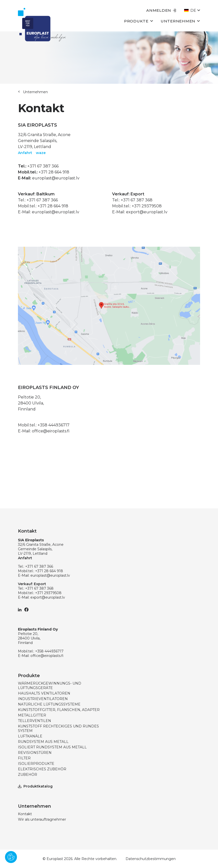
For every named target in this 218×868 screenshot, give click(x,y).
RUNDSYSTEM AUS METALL (43, 742)
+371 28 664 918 (54, 172)
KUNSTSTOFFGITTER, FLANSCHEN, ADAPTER (59, 710)
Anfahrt (25, 153)
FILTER (24, 758)
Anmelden (161, 10)
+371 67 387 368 (137, 200)
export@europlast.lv (147, 212)
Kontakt (25, 814)
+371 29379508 (147, 206)
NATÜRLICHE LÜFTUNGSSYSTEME (49, 704)
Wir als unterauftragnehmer (42, 819)
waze (41, 153)
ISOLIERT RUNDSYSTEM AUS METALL (52, 747)
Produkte (139, 21)
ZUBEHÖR (28, 775)
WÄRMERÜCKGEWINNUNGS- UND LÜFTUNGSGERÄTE (50, 686)
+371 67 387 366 (43, 166)
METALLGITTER (32, 715)
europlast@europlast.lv (56, 178)
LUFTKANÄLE (30, 736)
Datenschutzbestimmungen (151, 859)
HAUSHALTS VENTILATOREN (44, 693)
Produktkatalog (35, 786)
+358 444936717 (54, 425)
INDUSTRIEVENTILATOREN (43, 699)
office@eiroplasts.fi (51, 431)
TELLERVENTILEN (35, 721)
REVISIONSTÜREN (35, 753)
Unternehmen (180, 21)
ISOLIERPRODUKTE (36, 764)
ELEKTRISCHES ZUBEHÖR (42, 769)
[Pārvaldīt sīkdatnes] (11, 857)
